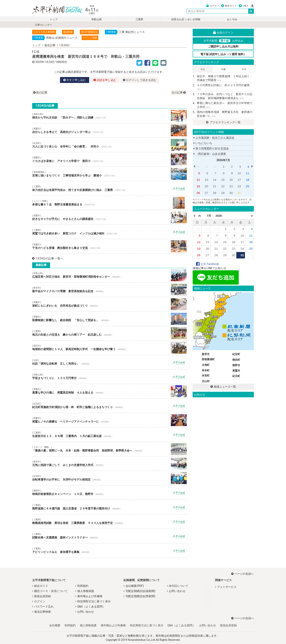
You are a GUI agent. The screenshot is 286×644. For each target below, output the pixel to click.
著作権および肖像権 (90, 596)
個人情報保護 (86, 591)
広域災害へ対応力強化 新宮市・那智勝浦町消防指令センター (109, 275)
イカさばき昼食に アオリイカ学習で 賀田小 (109, 159)
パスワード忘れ (44, 606)
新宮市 (206, 354)
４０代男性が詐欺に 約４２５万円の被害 (223, 87)
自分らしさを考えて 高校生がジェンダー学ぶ (109, 130)
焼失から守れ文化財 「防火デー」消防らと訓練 (109, 116)
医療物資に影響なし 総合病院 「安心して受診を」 (109, 319)
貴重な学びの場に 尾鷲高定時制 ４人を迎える (109, 391)
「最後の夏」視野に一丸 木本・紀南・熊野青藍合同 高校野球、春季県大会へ (109, 449)
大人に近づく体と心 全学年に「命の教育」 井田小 (109, 145)
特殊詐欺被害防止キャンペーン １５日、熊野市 (109, 493)
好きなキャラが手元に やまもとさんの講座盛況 (109, 217)
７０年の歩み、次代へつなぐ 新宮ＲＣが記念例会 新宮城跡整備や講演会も (225, 96)
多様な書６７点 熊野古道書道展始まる (109, 203)
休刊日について (179, 586)
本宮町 (206, 376)
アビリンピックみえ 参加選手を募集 (109, 551)
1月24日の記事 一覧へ (48, 258)
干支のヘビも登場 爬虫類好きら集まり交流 (109, 246)
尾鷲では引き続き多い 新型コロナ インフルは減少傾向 (109, 232)
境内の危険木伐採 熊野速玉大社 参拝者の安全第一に (225, 114)
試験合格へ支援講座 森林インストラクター (109, 536)
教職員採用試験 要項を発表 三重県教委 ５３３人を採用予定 (109, 522)
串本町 (206, 370)
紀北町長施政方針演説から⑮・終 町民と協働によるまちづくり (109, 406)
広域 (36, 52)
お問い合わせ (86, 612)
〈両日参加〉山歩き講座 (210, 154)
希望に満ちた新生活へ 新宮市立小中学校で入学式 (225, 105)
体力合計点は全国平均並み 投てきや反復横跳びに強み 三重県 (109, 188)
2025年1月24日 (45, 62)
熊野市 (236, 365)
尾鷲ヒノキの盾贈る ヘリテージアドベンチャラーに (109, 420)
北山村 (206, 381)
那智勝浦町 (208, 359)
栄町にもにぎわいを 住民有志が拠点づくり (109, 304)
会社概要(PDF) (135, 586)
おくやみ (232, 19)
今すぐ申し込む (75, 80)
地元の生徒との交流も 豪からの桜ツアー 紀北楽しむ (109, 333)
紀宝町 (236, 354)
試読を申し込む (105, 80)
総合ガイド (229, 6)
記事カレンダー (43, 25)
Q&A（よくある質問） (91, 606)
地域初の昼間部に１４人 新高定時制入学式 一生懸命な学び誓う (109, 348)
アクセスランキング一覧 (223, 122)
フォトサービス (227, 587)
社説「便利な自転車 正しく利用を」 (109, 362)
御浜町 (236, 360)
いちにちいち (203, 143)
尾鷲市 (236, 371)
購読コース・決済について (51, 591)
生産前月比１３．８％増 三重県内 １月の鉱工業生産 (109, 435)
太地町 (206, 365)
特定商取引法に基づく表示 (94, 601)
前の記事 (40, 92)
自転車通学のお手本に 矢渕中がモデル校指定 (109, 478)
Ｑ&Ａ (244, 6)
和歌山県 (97, 19)
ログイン (213, 6)
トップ (54, 19)
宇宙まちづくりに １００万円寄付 (109, 377)
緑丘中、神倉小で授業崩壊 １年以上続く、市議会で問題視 (225, 78)
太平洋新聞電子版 (54, 10)
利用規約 (83, 586)
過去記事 (50, 45)
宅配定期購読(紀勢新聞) (140, 596)
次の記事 (179, 92)
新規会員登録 (43, 596)
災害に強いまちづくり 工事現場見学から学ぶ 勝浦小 (109, 174)
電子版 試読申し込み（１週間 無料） (223, 54)
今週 (223, 69)
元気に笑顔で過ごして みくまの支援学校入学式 (109, 464)
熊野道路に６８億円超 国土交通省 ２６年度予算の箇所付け (109, 507)
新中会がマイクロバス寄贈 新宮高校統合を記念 (109, 290)
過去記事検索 (43, 612)
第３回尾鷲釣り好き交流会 (211, 148)
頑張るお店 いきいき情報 (186, 19)
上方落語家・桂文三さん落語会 (214, 138)
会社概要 (55, 625)
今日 (203, 69)
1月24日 (64, 45)
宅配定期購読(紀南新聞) (140, 591)
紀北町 (236, 376)
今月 (244, 69)
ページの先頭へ (243, 574)
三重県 (139, 19)
